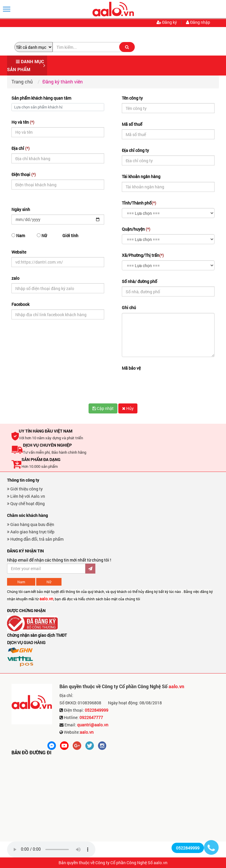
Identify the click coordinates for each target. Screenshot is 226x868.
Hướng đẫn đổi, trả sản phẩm (35, 539)
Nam (18, 236)
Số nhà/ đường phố (139, 281)
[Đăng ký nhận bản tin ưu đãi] (46, 569)
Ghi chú (129, 308)
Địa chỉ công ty (135, 150)
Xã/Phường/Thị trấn (143, 255)
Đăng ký (167, 22)
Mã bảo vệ (131, 368)
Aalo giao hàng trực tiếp (31, 532)
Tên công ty (132, 98)
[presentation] (167, 385)
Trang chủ (22, 82)
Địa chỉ (21, 148)
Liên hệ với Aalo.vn (26, 496)
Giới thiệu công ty (25, 489)
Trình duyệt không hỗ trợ (51, 849)
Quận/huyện (136, 229)
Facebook (20, 304)
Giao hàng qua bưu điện (31, 524)
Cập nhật (103, 408)
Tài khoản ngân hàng (141, 176)
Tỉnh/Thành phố (139, 203)
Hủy (128, 408)
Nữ (42, 236)
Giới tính (70, 236)
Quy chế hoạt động (26, 503)
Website (19, 252)
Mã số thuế (132, 124)
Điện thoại (24, 174)
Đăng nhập (198, 22)
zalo (15, 278)
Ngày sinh (21, 209)
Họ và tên (23, 122)
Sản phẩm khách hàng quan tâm (41, 98)
